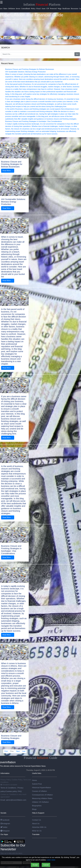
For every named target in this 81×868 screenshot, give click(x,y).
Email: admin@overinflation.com (13, 800)
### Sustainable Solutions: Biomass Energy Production (25, 72)
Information (5, 773)
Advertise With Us (39, 827)
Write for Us (37, 831)
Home (34, 780)
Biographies (37, 806)
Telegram (5, 831)
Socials (3, 813)
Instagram (5, 824)
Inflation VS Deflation (40, 802)
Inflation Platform (42, 4)
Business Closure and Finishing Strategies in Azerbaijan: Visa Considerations (34, 121)
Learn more (51, 860)
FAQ (20, 791)
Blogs (34, 809)
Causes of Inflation (40, 791)
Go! (77, 54)
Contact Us (37, 820)
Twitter (4, 827)
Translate (36, 834)
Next (18, 751)
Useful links (37, 773)
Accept (35, 865)
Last (24, 751)
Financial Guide (40, 758)
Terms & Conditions (9, 788)
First (6, 751)
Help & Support (38, 813)
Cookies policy (11, 791)
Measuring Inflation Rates (42, 798)
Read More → (8, 171)
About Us (36, 824)
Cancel (46, 865)
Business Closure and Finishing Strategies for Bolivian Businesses (30, 69)
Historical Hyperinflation (41, 788)
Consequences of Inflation (42, 795)
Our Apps (4, 834)
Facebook (5, 820)
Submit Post (37, 784)
